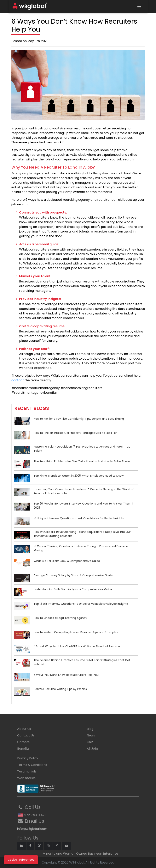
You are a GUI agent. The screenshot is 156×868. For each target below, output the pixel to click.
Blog (90, 729)
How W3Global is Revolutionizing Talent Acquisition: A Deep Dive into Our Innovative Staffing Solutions (82, 534)
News (91, 735)
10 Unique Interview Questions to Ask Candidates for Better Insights (79, 518)
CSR (90, 742)
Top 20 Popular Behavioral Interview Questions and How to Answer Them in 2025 (84, 506)
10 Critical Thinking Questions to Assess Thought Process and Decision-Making (82, 548)
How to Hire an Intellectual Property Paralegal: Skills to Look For (75, 433)
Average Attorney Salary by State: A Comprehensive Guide (73, 575)
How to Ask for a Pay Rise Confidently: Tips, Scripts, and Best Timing (79, 419)
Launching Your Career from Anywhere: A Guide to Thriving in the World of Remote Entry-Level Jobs (84, 491)
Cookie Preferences (21, 860)
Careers (23, 742)
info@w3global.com (32, 829)
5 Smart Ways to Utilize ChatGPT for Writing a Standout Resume (77, 646)
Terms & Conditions (32, 765)
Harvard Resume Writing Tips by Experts (60, 689)
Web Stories (26, 778)
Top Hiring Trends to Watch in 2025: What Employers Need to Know (79, 476)
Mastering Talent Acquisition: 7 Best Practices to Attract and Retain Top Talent (82, 449)
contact (18, 380)
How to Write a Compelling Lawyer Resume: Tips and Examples (76, 632)
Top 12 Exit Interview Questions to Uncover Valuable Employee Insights (81, 604)
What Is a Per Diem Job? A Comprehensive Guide (67, 561)
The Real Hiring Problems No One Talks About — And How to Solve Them (82, 461)
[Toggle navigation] (139, 6)
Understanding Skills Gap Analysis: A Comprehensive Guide (73, 589)
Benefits (23, 749)
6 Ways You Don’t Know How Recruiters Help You (66, 675)
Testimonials (27, 771)
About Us (24, 729)
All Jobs (93, 749)
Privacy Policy (28, 758)
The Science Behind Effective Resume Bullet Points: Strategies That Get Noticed (82, 662)
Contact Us (26, 735)
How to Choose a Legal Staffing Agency (60, 618)
